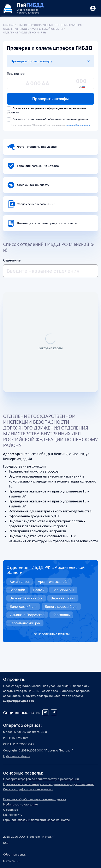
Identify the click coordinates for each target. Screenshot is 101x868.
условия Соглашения (78, 125)
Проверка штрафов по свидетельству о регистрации (41, 779)
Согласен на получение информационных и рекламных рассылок (47, 110)
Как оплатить (13, 815)
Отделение (12, 260)
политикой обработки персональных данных (58, 119)
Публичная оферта (17, 756)
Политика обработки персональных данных (35, 799)
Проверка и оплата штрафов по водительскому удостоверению (49, 784)
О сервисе (11, 810)
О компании (12, 861)
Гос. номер (16, 74)
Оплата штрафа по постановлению (28, 789)
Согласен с (47, 119)
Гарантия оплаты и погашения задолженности (36, 820)
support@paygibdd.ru (19, 701)
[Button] (93, 8)
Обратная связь (14, 854)
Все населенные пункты (50, 634)
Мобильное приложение (20, 804)
